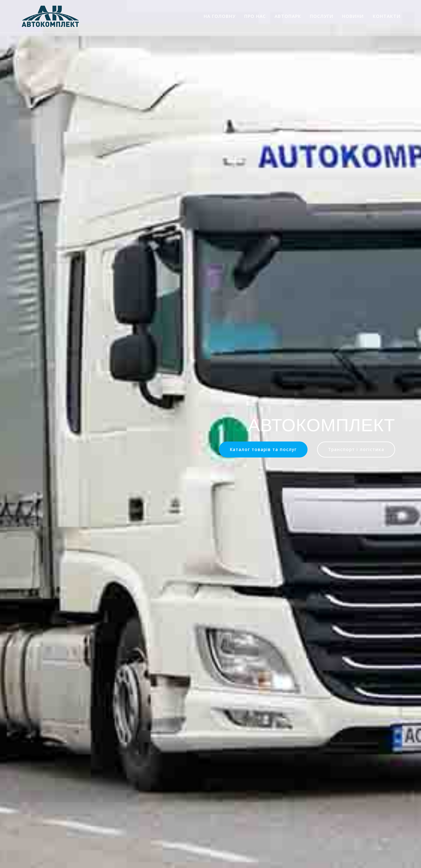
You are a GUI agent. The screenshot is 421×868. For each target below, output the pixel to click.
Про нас (255, 16)
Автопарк (288, 16)
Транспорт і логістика (356, 449)
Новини (353, 16)
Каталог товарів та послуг (263, 449)
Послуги (322, 16)
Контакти (387, 16)
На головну (220, 16)
